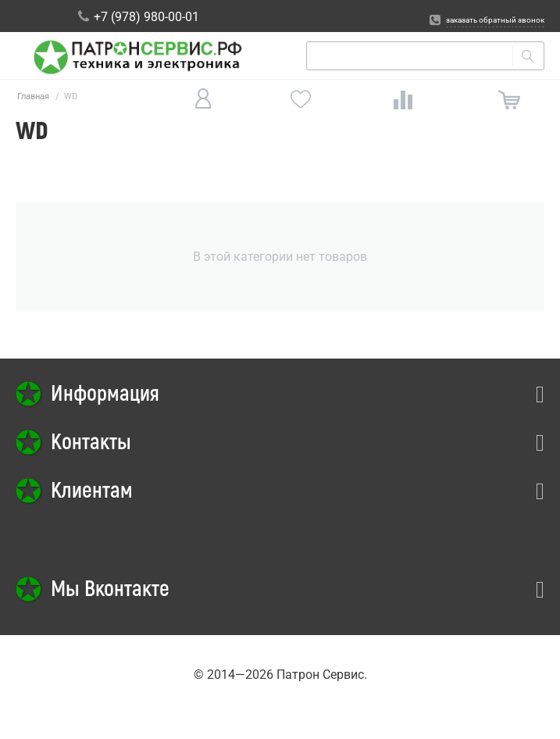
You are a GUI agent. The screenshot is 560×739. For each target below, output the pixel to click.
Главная (33, 96)
